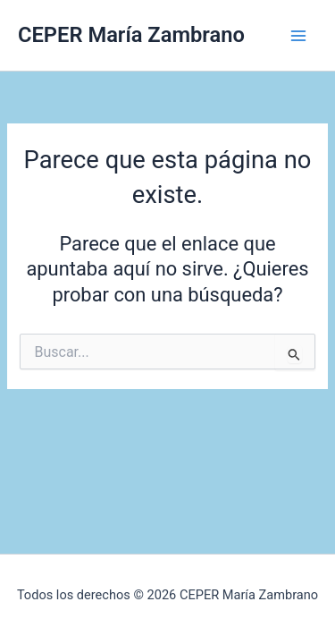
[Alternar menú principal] (298, 36)
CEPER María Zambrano (131, 35)
